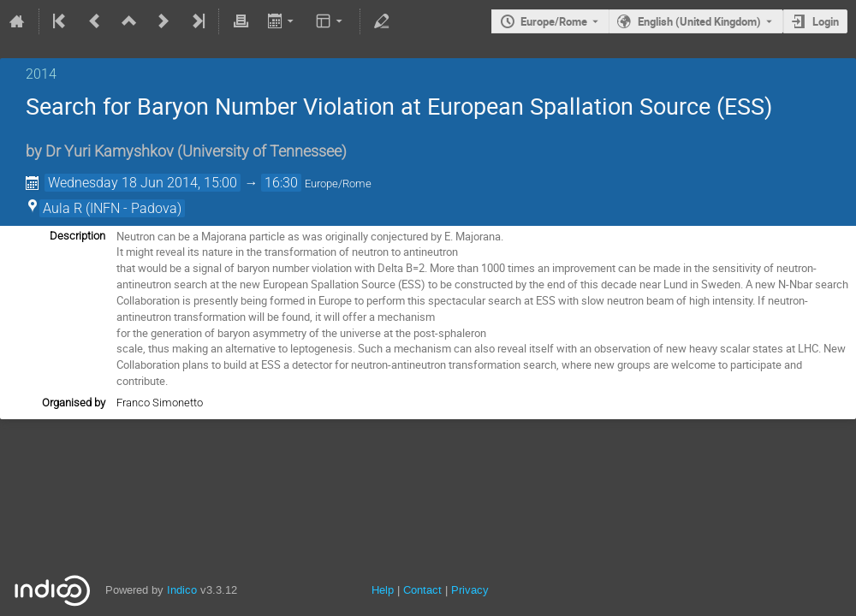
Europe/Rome (554, 21)
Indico (182, 590)
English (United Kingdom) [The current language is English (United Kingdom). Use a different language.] (699, 21)
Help (383, 590)
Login (826, 21)
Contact (422, 590)
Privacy (470, 590)
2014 (41, 74)
